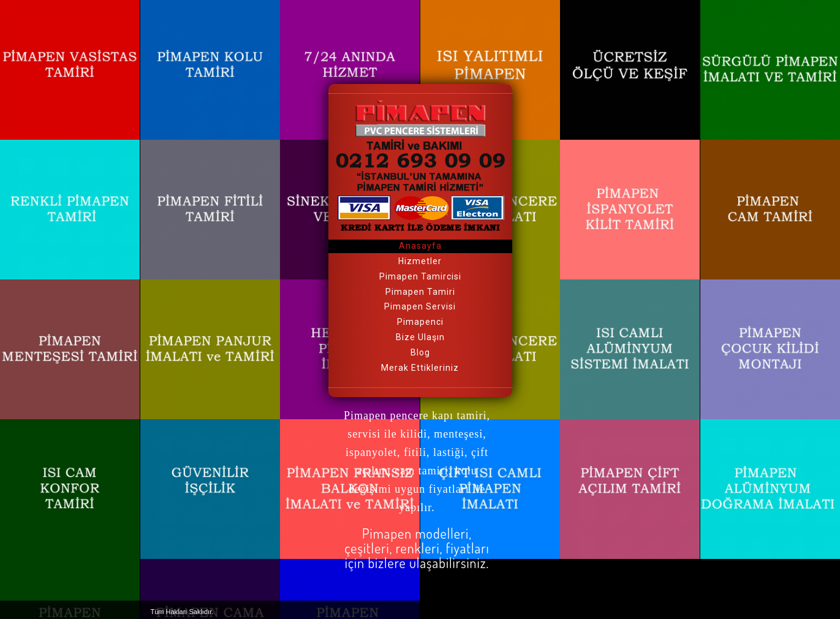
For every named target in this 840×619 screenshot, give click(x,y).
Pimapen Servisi (420, 306)
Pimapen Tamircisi (420, 276)
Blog (420, 352)
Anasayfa (420, 246)
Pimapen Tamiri (420, 292)
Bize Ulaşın (420, 337)
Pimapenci (420, 322)
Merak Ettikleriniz (420, 368)
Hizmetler (420, 261)
